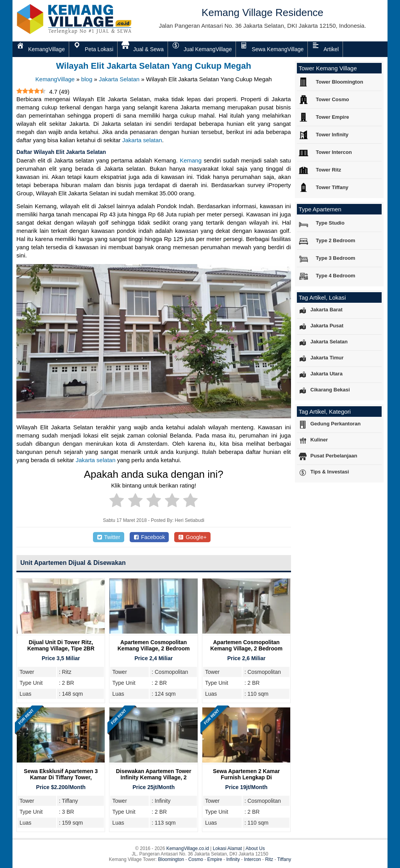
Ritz (269, 859)
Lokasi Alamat (228, 848)
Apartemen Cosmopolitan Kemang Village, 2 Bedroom (154, 645)
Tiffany (284, 859)
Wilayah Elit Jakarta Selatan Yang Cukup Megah (154, 66)
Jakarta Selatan (119, 79)
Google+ (192, 537)
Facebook (149, 537)
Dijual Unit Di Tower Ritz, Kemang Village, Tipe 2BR (61, 645)
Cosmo (196, 859)
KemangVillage (55, 79)
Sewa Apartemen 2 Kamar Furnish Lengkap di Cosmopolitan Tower (246, 777)
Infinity (233, 859)
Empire (215, 859)
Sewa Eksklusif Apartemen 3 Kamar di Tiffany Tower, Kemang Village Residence (61, 777)
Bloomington (171, 859)
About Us (255, 848)
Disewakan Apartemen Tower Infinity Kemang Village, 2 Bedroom (154, 777)
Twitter (109, 537)
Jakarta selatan (142, 140)
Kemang (191, 160)
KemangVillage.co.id (188, 848)
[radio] (117, 502)
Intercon (253, 859)
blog (87, 79)
